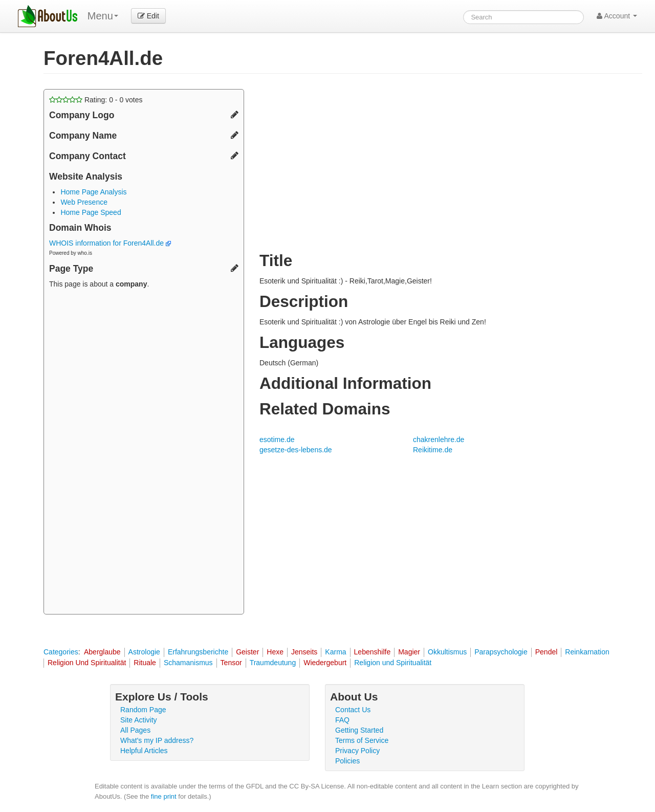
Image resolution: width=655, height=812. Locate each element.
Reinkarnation (587, 652)
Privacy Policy (357, 751)
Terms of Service (362, 740)
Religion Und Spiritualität (87, 663)
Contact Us (353, 710)
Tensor (231, 663)
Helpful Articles (144, 751)
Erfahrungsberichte (198, 652)
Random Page (143, 710)
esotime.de (277, 440)
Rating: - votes (96, 100)
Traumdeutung (273, 663)
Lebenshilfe (373, 652)
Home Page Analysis (93, 192)
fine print (164, 796)
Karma (335, 652)
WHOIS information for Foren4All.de (110, 243)
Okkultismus (447, 652)
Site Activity (139, 720)
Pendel (547, 652)
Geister (247, 652)
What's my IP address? (157, 740)
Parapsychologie (501, 652)
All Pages (135, 730)
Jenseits (304, 652)
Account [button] (617, 16)
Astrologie (144, 652)
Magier (409, 652)
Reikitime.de (433, 450)
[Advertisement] (144, 453)
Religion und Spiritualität (393, 663)
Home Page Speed (91, 212)
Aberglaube (102, 652)
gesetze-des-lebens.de (296, 450)
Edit (148, 16)
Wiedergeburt (325, 663)
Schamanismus (188, 663)
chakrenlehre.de (439, 440)
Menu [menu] (103, 16)
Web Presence (84, 202)
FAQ (342, 720)
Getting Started (359, 730)
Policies (347, 761)
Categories (61, 652)
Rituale (145, 663)
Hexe (275, 652)
